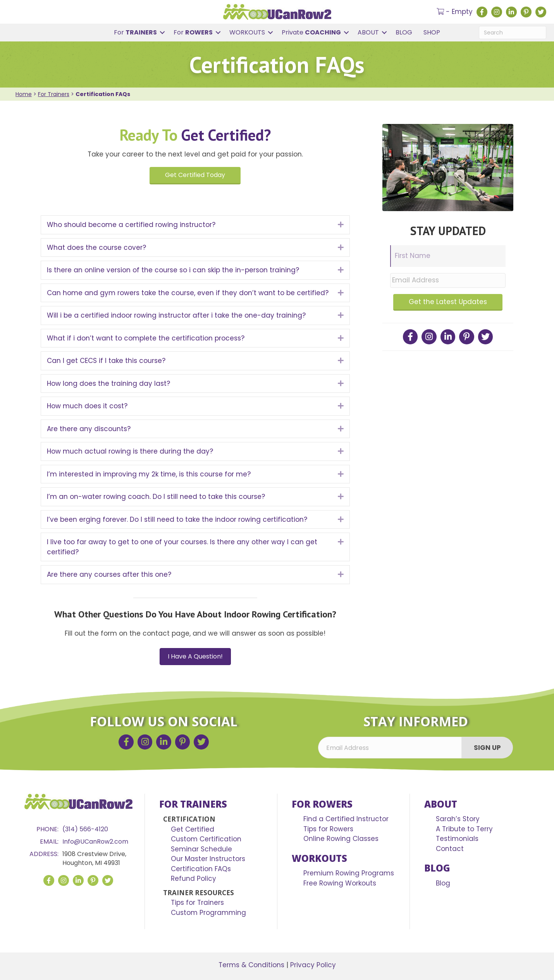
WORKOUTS (247, 32)
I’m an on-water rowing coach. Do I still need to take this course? (156, 497)
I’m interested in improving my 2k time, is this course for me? (149, 474)
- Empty (455, 12)
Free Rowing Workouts (340, 883)
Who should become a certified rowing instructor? (131, 225)
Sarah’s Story (458, 819)
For (135, 32)
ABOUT (368, 32)
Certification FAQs (201, 869)
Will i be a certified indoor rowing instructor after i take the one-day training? (176, 315)
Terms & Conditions (251, 965)
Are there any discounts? (89, 429)
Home (24, 94)
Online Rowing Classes (341, 839)
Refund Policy (194, 879)
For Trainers (54, 94)
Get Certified (193, 829)
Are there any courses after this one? (109, 574)
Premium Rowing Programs (349, 873)
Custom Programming (208, 913)
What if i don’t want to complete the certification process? (146, 338)
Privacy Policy (313, 965)
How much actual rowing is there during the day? (130, 451)
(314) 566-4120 (85, 829)
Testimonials (457, 839)
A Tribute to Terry (464, 829)
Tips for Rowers (328, 829)
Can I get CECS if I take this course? (106, 361)
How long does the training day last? (108, 383)
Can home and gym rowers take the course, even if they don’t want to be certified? (188, 293)
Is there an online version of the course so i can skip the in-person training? (173, 270)
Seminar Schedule (201, 849)
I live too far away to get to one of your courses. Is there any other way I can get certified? (182, 547)
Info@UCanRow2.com (95, 842)
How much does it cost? (87, 406)
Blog (443, 883)
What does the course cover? (96, 248)
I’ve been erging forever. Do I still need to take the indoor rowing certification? (177, 519)
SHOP (432, 32)
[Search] (513, 33)
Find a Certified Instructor (346, 819)
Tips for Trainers (197, 903)
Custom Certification (206, 839)
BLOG (404, 32)
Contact (450, 849)
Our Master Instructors (208, 859)
